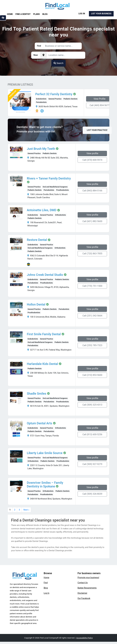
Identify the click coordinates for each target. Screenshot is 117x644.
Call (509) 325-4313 (92, 405)
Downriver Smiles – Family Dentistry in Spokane (45, 485)
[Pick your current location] (43, 55)
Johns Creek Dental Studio (45, 275)
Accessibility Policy (85, 638)
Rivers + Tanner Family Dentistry (49, 179)
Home (10, 14)
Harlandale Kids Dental (42, 364)
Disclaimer (82, 593)
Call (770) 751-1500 (92, 286)
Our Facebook (84, 598)
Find (46, 583)
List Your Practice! (97, 130)
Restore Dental (37, 240)
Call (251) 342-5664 (92, 316)
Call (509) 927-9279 (92, 464)
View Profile (99, 99)
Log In (82, 14)
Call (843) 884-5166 (92, 191)
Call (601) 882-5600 (92, 221)
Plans (37, 14)
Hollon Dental (36, 305)
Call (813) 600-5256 (92, 434)
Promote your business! (88, 578)
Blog (45, 14)
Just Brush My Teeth (41, 149)
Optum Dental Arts (39, 423)
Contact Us (83, 583)
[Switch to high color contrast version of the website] (3, 18)
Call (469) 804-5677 (99, 105)
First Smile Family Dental (44, 334)
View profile (92, 153)
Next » (26, 510)
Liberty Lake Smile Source (45, 453)
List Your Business (101, 14)
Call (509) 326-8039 (92, 494)
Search (58, 63)
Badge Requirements (87, 588)
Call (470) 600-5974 (92, 160)
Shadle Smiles (36, 394)
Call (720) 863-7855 (92, 254)
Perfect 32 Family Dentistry (54, 94)
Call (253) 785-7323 (92, 345)
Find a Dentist (23, 14)
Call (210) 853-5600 (92, 375)
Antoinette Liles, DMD (42, 210)
